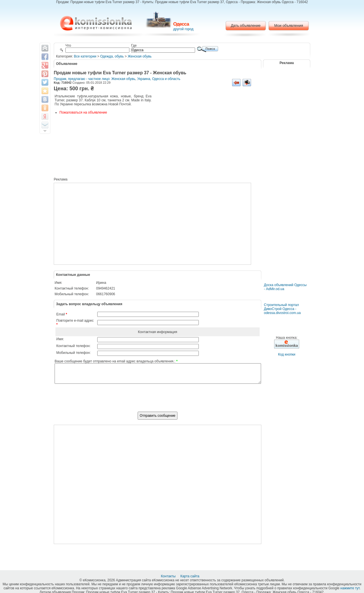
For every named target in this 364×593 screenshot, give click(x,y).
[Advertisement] (206, 137)
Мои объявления (288, 25)
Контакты (169, 576)
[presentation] (158, 401)
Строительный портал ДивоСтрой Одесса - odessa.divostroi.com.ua (282, 309)
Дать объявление (246, 25)
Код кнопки (287, 354)
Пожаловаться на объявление (83, 112)
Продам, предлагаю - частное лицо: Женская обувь (95, 79)
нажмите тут (350, 588)
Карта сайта (190, 576)
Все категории (85, 56)
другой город (183, 29)
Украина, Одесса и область (159, 79)
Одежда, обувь (112, 56)
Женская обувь (140, 56)
